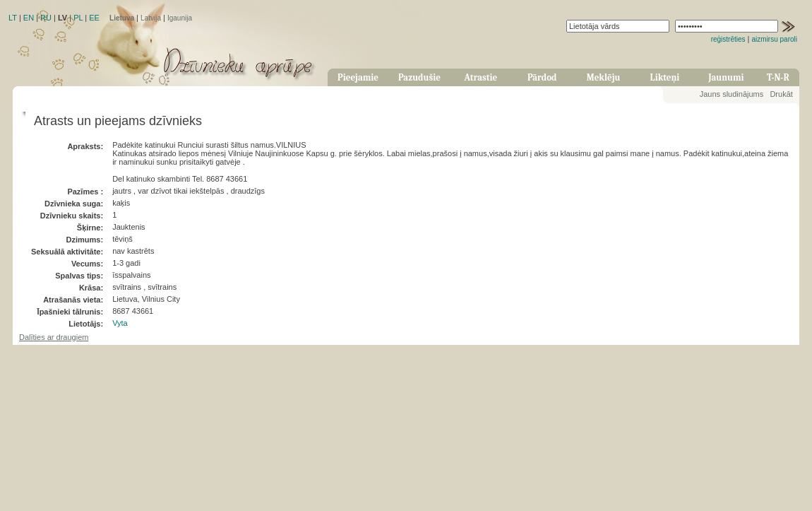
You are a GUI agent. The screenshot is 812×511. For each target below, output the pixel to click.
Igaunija (180, 18)
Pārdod (542, 77)
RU (46, 18)
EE (94, 18)
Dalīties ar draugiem (54, 337)
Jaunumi (726, 77)
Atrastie (480, 77)
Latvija (151, 18)
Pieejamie (358, 77)
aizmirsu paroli (775, 39)
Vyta (120, 323)
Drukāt (781, 94)
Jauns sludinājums (732, 94)
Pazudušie (419, 77)
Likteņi (665, 77)
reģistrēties (728, 39)
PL (78, 18)
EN (29, 18)
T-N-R (778, 77)
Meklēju (604, 77)
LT (13, 18)
